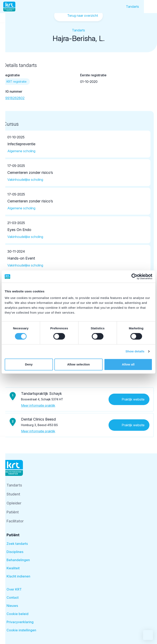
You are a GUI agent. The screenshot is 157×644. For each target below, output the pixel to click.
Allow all (128, 364)
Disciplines (15, 552)
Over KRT (14, 589)
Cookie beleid (17, 614)
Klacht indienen (18, 576)
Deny (29, 364)
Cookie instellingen (21, 630)
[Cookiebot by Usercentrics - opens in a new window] (134, 276)
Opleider (14, 503)
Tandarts (132, 7)
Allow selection (79, 364)
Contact (13, 597)
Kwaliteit (13, 568)
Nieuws (12, 606)
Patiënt (13, 512)
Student (13, 494)
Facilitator (15, 521)
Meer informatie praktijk (38, 405)
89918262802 (14, 98)
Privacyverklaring (20, 622)
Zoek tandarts (17, 544)
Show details (135, 351)
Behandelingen (18, 560)
